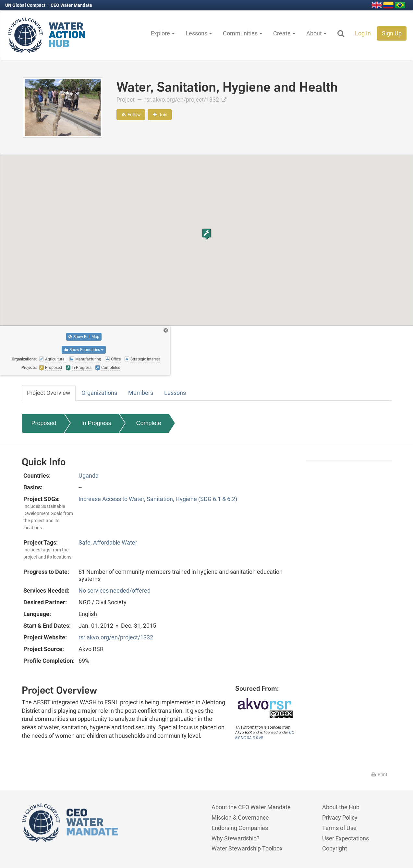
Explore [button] (163, 33)
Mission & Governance (240, 818)
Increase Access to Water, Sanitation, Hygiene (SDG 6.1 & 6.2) (158, 499)
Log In (363, 33)
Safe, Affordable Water (108, 542)
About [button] (316, 33)
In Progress (96, 423)
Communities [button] (243, 33)
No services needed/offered (115, 591)
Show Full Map (84, 337)
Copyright (335, 848)
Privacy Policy (340, 818)
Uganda (89, 476)
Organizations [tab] (99, 393)
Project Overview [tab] (49, 393)
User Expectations (346, 838)
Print (379, 774)
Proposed (44, 423)
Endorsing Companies (240, 828)
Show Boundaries (84, 350)
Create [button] (284, 33)
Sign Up (392, 33)
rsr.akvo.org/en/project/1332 (185, 100)
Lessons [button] (199, 33)
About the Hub (341, 807)
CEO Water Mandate (71, 5)
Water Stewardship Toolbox (247, 848)
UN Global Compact (26, 5)
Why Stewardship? (236, 838)
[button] (207, 234)
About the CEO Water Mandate (251, 807)
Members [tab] (141, 393)
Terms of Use (339, 828)
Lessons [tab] (175, 393)
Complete (149, 423)
